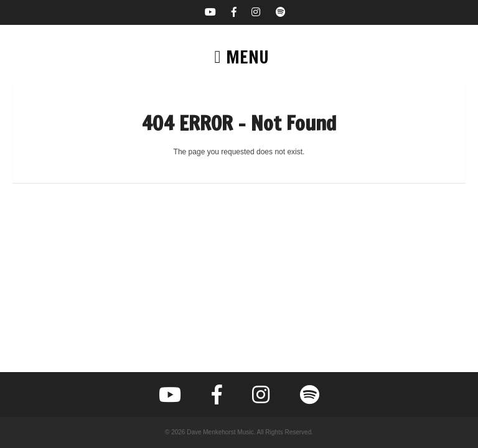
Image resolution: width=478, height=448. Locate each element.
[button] (239, 57)
